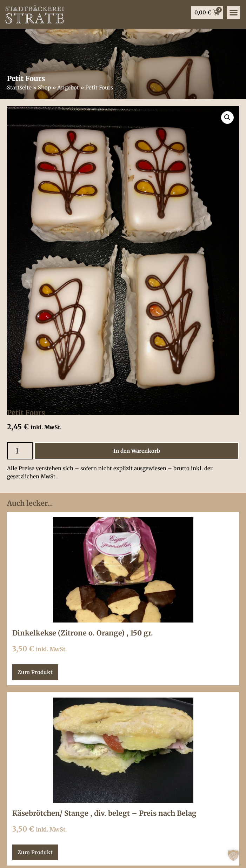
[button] (233, 855)
